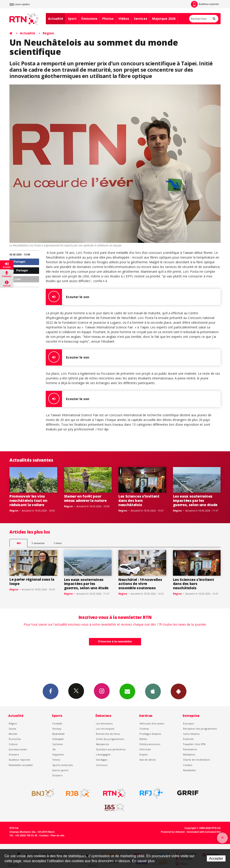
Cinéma (144, 729)
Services (141, 19)
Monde (13, 734)
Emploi (144, 754)
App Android (179, 691)
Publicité (188, 739)
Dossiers (14, 754)
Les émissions (104, 723)
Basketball (58, 734)
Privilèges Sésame (150, 734)
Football (57, 723)
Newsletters (127, 691)
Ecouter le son (67, 297)
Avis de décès (148, 760)
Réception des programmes (200, 729)
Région (48, 33)
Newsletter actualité (21, 765)
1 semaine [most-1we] (38, 543)
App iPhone (153, 691)
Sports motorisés (63, 765)
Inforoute (145, 749)
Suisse (12, 729)
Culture (13, 744)
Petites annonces (150, 744)
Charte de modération (197, 760)
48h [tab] (19, 543)
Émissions (89, 19)
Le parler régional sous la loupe (32, 581)
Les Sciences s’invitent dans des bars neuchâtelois (139, 500)
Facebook (51, 691)
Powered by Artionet (173, 832)
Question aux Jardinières (111, 749)
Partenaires (190, 749)
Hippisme (58, 754)
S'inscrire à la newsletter (115, 641)
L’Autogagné (103, 754)
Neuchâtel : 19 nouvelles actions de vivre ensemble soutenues (140, 584)
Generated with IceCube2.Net (204, 832)
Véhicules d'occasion (152, 723)
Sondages (102, 760)
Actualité (56, 19)
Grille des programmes (110, 739)
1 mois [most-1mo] (58, 543)
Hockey (57, 729)
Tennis (56, 760)
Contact (188, 765)
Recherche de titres (108, 734)
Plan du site (57, 835)
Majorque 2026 (164, 19)
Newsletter (190, 770)
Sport (72, 19)
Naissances (102, 744)
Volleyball (58, 739)
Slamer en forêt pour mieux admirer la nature (85, 498)
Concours (102, 765)
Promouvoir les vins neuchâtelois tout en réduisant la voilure (28, 500)
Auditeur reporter (20, 760)
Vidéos (124, 19)
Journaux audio (18, 749)
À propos (188, 723)
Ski (54, 749)
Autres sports (60, 770)
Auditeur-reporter (205, 4)
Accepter (216, 858)
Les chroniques (105, 729)
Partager (18, 262)
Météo (143, 739)
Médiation (189, 754)
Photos (108, 19)
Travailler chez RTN (194, 744)
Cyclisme (58, 744)
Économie (15, 739)
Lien (16, 279)
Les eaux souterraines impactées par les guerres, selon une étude (195, 500)
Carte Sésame (191, 734)
